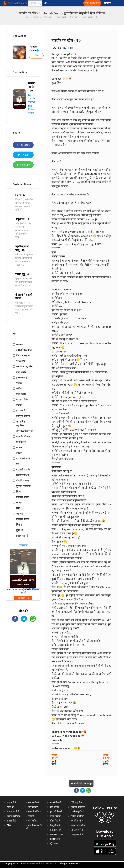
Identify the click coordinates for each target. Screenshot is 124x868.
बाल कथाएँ (21, 372)
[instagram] (104, 814)
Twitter (23, 155)
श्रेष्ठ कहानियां (34, 803)
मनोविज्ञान (21, 442)
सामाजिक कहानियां (21, 424)
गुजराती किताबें (56, 812)
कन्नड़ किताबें (55, 839)
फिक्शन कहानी (23, 355)
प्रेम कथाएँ (21, 411)
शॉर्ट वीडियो (33, 821)
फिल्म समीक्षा (22, 475)
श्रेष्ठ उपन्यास (33, 807)
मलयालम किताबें (56, 834)
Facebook (23, 145)
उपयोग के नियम (13, 816)
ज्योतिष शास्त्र (22, 519)
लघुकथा (20, 344)
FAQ (9, 825)
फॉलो (36, 56)
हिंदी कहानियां (77, 803)
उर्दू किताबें (54, 843)
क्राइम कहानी (22, 536)
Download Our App (81, 783)
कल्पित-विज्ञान (23, 497)
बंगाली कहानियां (77, 821)
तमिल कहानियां (77, 830)
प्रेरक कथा (21, 361)
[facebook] (98, 814)
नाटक (19, 405)
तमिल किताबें (55, 821)
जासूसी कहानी (23, 416)
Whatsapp (23, 165)
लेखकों (31, 816)
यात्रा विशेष (21, 394)
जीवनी (19, 453)
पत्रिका (19, 383)
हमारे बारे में (11, 803)
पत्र (18, 464)
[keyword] (35, 3)
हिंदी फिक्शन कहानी (32, 110)
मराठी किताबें (55, 816)
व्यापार (19, 503)
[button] (39, 3)
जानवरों (20, 514)
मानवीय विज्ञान (23, 437)
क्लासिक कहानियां (25, 367)
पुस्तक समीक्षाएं (23, 486)
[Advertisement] (23, 644)
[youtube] (102, 820)
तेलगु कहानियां (77, 834)
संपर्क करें (10, 807)
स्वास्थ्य (19, 448)
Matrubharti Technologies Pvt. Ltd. (41, 863)
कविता (19, 389)
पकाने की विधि (23, 459)
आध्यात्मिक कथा (24, 350)
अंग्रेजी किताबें (55, 803)
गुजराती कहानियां (78, 807)
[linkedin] (108, 820)
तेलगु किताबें (55, 825)
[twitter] (111, 814)
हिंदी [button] (47, 3)
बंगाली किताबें (55, 830)
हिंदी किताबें (54, 807)
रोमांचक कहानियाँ (24, 431)
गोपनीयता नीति (13, 812)
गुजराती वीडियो (34, 812)
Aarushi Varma (34, 49)
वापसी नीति (11, 821)
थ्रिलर (19, 492)
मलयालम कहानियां (79, 825)
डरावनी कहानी (23, 470)
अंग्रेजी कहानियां (77, 816)
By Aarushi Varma (32, 99)
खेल (18, 508)
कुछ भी (20, 530)
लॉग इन (108, 3)
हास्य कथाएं (22, 378)
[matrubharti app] (71, 3)
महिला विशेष (22, 400)
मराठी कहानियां (77, 812)
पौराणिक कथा (23, 481)
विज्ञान (19, 525)
